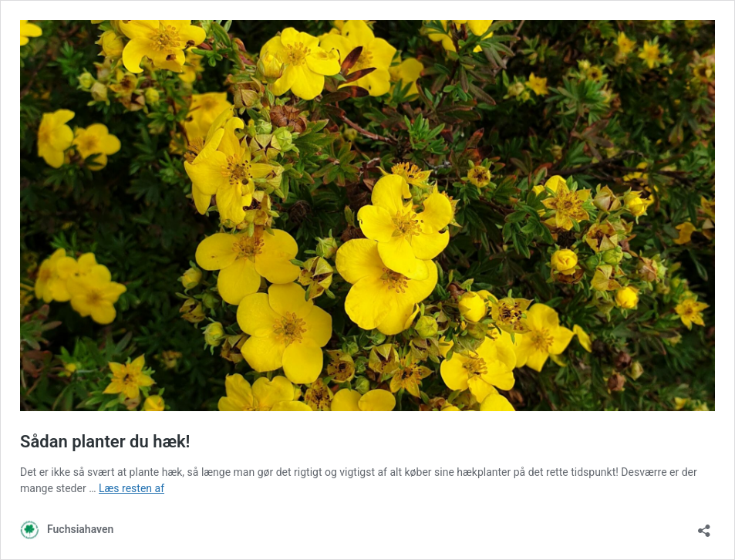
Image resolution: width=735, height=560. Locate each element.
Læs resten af (131, 488)
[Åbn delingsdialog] (704, 526)
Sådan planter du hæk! (105, 442)
